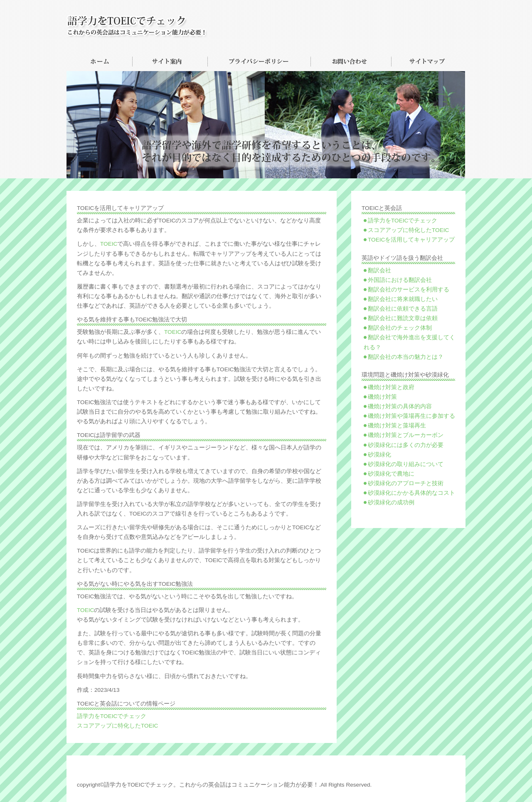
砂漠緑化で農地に (391, 474)
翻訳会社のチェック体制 (400, 328)
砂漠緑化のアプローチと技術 (406, 483)
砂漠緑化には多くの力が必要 (406, 445)
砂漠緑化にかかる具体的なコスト (411, 493)
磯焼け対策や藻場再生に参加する (411, 416)
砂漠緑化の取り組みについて (406, 464)
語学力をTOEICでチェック (112, 716)
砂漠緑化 (379, 455)
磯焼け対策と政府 (391, 387)
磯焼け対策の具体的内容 (400, 406)
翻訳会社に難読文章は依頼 (403, 318)
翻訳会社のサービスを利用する (409, 290)
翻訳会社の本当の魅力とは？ (406, 357)
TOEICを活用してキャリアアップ (411, 240)
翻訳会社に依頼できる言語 (403, 309)
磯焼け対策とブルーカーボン (406, 435)
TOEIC (109, 244)
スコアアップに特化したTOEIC (117, 726)
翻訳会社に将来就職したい (403, 299)
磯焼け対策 (382, 397)
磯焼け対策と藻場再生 (397, 426)
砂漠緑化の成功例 (391, 502)
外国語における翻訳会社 (400, 280)
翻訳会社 (379, 270)
